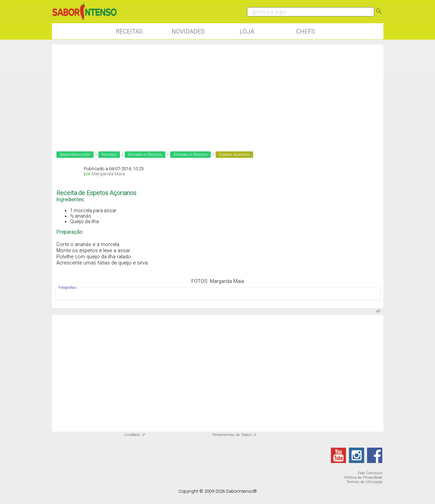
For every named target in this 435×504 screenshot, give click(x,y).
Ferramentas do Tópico (232, 435)
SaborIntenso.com (75, 155)
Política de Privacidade (363, 478)
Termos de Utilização (364, 482)
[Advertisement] (218, 92)
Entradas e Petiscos (145, 155)
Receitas (129, 31)
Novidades (188, 31)
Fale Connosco (370, 473)
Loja (247, 31)
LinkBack (132, 435)
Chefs (306, 31)
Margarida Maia (108, 174)
